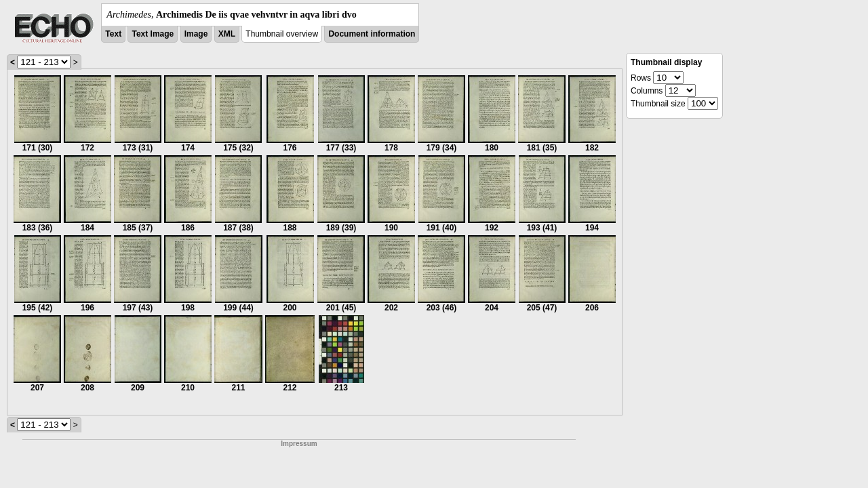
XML (227, 34)
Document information (372, 34)
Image (196, 34)
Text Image (153, 34)
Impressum (299, 444)
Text (113, 34)
